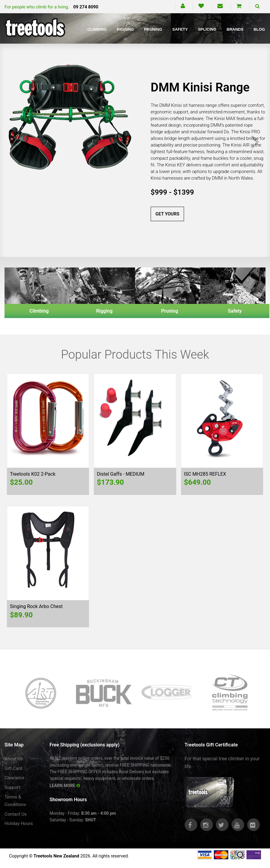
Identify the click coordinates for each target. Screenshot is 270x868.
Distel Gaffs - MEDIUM (121, 474)
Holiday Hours (19, 823)
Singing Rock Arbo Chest (36, 606)
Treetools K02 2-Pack (33, 474)
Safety (180, 29)
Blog (259, 29)
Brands (235, 29)
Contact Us (16, 814)
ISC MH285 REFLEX (205, 474)
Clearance (15, 778)
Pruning (153, 29)
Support (12, 787)
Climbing (97, 29)
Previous (15, 142)
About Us (14, 759)
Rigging (125, 29)
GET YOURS (167, 214)
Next (255, 142)
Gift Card (13, 768)
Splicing (207, 29)
